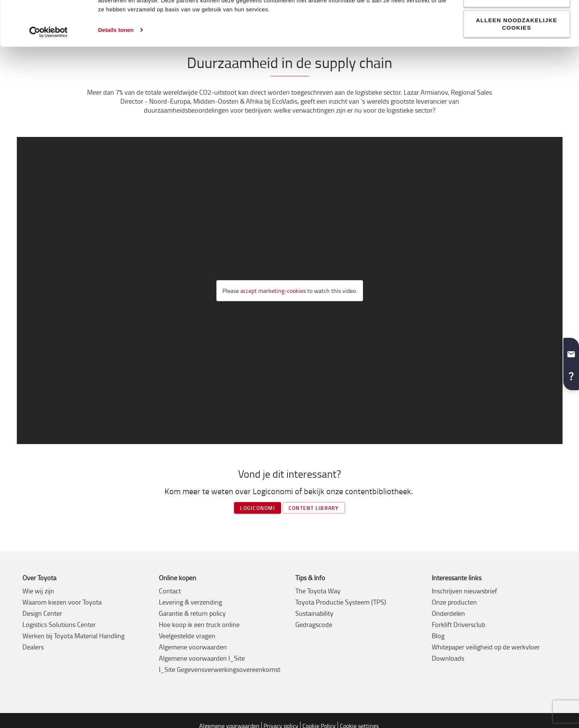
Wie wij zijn (38, 591)
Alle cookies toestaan (517, 19)
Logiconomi (258, 508)
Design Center (42, 613)
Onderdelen (448, 613)
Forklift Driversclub (458, 624)
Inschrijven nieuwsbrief (464, 591)
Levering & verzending (190, 602)
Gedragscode (314, 624)
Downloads (448, 658)
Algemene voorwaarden (193, 647)
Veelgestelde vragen (187, 636)
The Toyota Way (318, 591)
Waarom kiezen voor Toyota (62, 602)
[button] (571, 351)
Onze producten (454, 602)
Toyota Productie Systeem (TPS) (341, 602)
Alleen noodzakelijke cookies (517, 69)
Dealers (33, 647)
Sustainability (314, 613)
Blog (438, 636)
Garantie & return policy (192, 613)
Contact (170, 591)
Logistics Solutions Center (59, 624)
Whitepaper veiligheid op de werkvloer (486, 647)
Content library (314, 508)
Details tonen (116, 75)
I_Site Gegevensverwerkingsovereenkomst (220, 669)
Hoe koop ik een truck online (199, 624)
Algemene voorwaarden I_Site (202, 658)
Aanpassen (517, 42)
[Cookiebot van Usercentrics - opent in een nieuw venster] (48, 77)
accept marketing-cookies (273, 291)
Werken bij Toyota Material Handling (73, 636)
